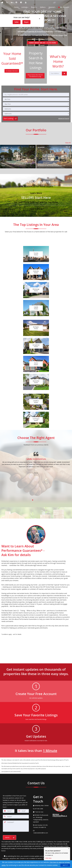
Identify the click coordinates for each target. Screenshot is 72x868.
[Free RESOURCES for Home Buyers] (36, 187)
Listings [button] (25, 7)
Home (16, 7)
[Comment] (16, 826)
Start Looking (8, 118)
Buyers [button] (34, 7)
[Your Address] (56, 73)
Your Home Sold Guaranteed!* (12, 58)
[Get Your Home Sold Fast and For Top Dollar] (36, 203)
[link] (64, 73)
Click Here (48, 858)
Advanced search (64, 118)
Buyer (26, 22)
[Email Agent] (3, 2)
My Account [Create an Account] (64, 7)
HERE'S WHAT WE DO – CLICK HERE (42, 42)
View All (68, 142)
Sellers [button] (43, 7)
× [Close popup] (40, 19)
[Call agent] (7, 2)
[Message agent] (41, 812)
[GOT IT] (65, 865)
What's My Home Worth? (58, 61)
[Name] (9, 811)
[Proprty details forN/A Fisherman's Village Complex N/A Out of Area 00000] (43, 156)
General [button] (52, 7)
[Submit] (10, 837)
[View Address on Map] (41, 826)
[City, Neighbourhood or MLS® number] (36, 94)
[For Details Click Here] (12, 71)
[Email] (23, 811)
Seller (17, 22)
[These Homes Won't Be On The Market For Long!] (35, 75)
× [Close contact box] (69, 849)
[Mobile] (16, 816)
